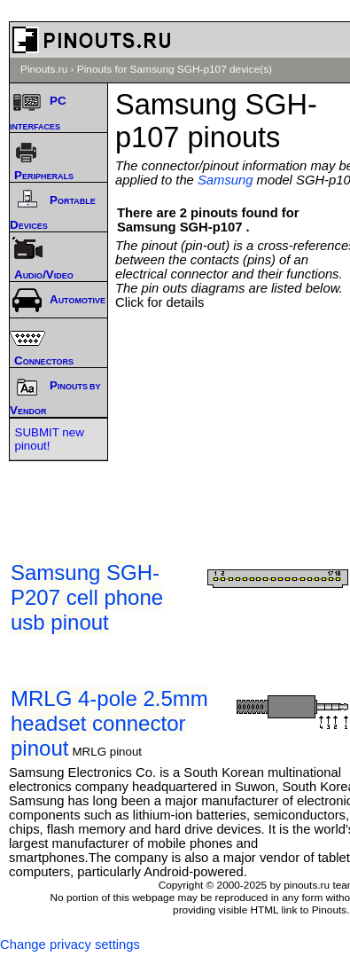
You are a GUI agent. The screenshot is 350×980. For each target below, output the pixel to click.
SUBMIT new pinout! (50, 439)
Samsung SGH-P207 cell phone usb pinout (87, 597)
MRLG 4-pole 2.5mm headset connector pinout (109, 723)
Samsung (226, 180)
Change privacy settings (70, 945)
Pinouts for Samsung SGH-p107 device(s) (175, 69)
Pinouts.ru (44, 69)
